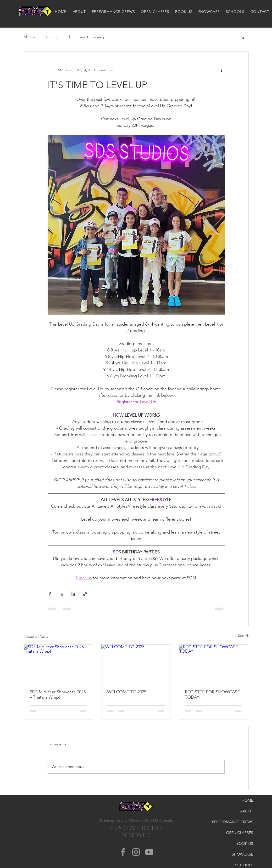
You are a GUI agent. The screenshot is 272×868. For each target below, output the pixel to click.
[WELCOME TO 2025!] (136, 664)
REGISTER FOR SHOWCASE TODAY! (212, 695)
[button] (242, 37)
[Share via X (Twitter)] (62, 594)
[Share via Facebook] (50, 594)
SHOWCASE (242, 854)
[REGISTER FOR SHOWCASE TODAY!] (214, 664)
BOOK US (245, 843)
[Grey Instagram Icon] (136, 852)
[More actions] (222, 70)
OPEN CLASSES (240, 833)
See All (243, 636)
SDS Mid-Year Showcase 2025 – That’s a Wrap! (58, 695)
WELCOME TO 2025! (128, 692)
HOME (247, 800)
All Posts (30, 37)
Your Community (92, 37)
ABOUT (247, 811)
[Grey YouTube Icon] (149, 852)
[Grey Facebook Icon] (123, 852)
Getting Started (58, 37)
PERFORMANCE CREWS (240, 822)
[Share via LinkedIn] (73, 594)
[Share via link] (85, 594)
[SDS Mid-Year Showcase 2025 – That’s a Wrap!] (58, 664)
